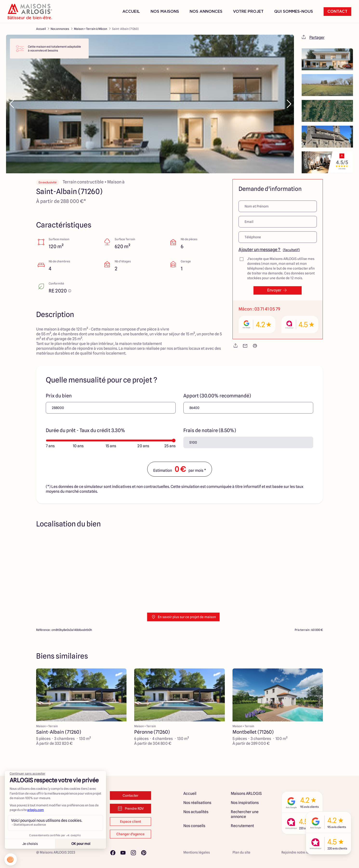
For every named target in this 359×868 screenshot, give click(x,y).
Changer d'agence (130, 834)
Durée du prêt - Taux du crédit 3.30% (85, 430)
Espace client (130, 822)
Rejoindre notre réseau (299, 852)
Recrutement (242, 826)
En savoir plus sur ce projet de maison (183, 617)
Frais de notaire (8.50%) (210, 430)
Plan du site (241, 852)
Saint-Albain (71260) (125, 29)
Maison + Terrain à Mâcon (91, 29)
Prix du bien (59, 396)
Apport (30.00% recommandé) (217, 396)
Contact (337, 12)
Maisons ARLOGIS (246, 794)
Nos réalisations (197, 803)
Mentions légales (197, 852)
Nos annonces (60, 29)
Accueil (131, 12)
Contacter (130, 796)
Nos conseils (194, 826)
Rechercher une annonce (245, 814)
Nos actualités (196, 812)
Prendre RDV (130, 809)
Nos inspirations (245, 803)
